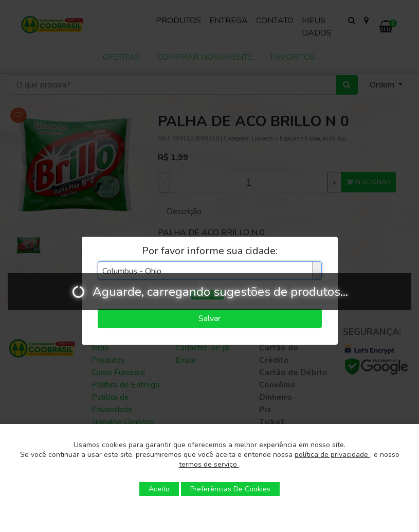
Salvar (209, 318)
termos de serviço (209, 464)
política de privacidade (332, 455)
